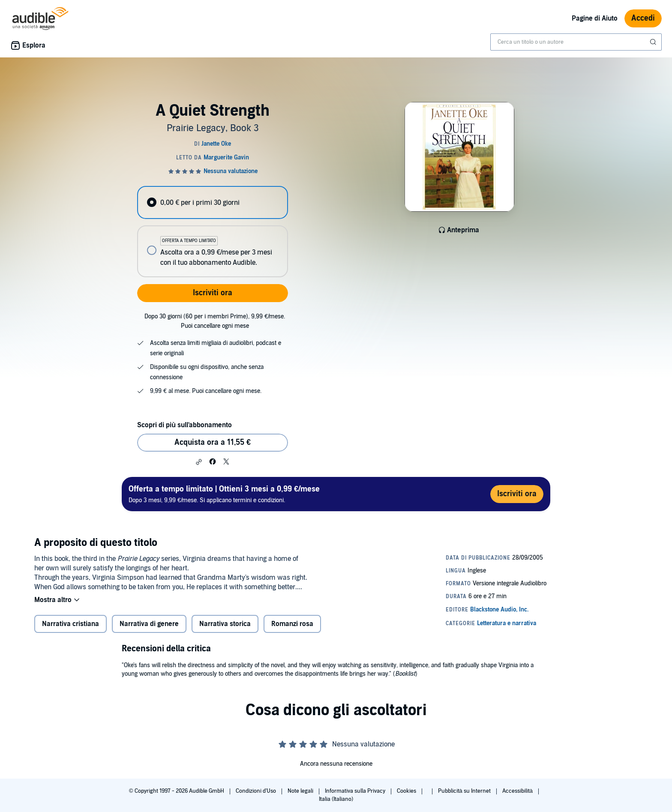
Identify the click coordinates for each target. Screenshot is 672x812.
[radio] (213, 202)
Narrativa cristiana (70, 624)
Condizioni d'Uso (256, 791)
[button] (199, 462)
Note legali (301, 791)
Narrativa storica (225, 624)
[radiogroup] (213, 232)
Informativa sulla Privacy (356, 791)
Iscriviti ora (213, 293)
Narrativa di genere (149, 624)
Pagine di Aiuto (595, 18)
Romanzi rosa (292, 624)
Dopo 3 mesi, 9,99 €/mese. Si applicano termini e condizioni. (224, 494)
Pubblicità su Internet (465, 791)
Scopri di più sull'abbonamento (184, 425)
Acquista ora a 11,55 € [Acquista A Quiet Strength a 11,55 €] (213, 442)
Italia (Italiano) (336, 799)
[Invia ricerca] (654, 42)
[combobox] (576, 42)
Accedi (643, 18)
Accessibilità (518, 791)
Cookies (407, 791)
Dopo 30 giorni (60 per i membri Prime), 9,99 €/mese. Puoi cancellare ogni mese (215, 321)
